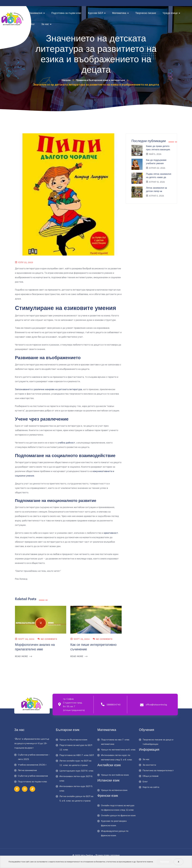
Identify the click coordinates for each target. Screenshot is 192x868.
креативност (111, 533)
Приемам (165, 862)
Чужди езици (171, 13)
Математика (120, 13)
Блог (32, 24)
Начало (62, 80)
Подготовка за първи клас (66, 13)
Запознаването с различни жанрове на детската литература (48, 389)
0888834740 (114, 705)
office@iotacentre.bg (156, 705)
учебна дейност (66, 443)
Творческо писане (146, 13)
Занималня (37, 13)
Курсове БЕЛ (97, 13)
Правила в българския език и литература (101, 80)
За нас (46, 24)
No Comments (49, 639)
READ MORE (23, 656)
